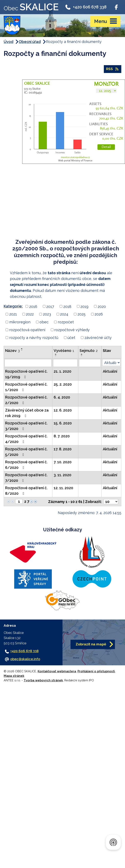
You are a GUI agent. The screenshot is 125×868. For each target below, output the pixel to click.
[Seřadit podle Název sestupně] (22, 350)
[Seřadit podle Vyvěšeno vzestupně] (56, 354)
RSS (113, 69)
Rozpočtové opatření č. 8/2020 (26, 491)
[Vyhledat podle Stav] (111, 363)
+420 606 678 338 (86, 7)
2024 (64, 314)
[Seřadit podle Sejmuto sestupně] (82, 356)
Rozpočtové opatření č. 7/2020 (26, 478)
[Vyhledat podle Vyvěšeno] (65, 363)
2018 (67, 306)
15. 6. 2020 (63, 423)
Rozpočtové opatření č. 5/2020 (26, 452)
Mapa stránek (14, 676)
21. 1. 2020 (62, 371)
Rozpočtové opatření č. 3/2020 (26, 426)
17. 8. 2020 (63, 449)
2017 (50, 306)
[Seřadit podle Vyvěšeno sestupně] (56, 356)
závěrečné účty (98, 338)
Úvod (9, 42)
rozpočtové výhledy (72, 330)
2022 (30, 314)
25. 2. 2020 (63, 384)
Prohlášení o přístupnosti (96, 671)
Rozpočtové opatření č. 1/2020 (26, 387)
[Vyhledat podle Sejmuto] (90, 363)
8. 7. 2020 (62, 436)
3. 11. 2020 (62, 475)
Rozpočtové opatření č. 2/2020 (26, 400)
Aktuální (110, 371)
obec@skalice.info (25, 659)
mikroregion (20, 322)
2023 (47, 314)
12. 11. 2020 (63, 488)
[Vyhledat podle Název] (28, 363)
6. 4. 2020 (62, 397)
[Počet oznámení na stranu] (111, 502)
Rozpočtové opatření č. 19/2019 (26, 374)
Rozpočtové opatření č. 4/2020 (26, 439)
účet (71, 338)
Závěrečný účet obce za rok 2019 (27, 413)
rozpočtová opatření (27, 330)
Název (12, 351)
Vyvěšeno (64, 351)
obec (44, 322)
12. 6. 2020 (63, 410)
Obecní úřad (30, 42)
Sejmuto (89, 351)
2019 (84, 306)
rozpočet (66, 322)
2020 (102, 306)
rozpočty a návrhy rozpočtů (34, 338)
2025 (82, 314)
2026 (99, 314)
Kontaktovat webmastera (57, 671)
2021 (13, 314)
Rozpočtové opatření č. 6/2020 (26, 465)
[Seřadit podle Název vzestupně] (22, 349)
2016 (33, 306)
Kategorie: (13, 306)
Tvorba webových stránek (43, 680)
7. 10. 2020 (63, 462)
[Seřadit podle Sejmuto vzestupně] (82, 354)
